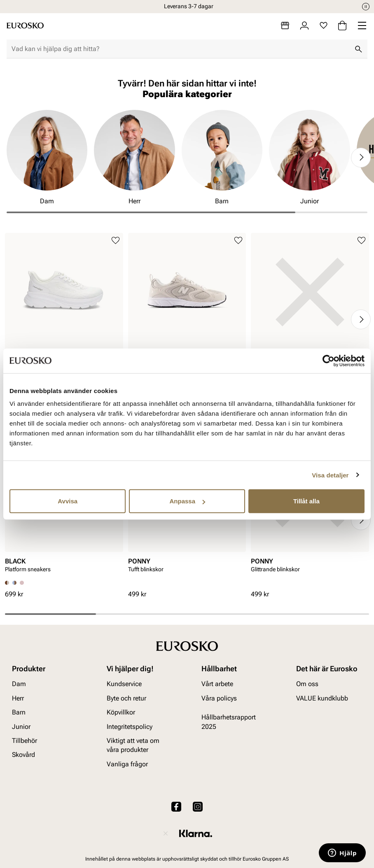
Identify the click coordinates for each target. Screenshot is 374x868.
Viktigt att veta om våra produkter (133, 745)
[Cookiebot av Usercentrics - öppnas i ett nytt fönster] (328, 361)
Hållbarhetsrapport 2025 (229, 722)
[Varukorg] (342, 26)
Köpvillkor (121, 713)
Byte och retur (126, 698)
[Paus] (366, 7)
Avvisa (68, 501)
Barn (19, 713)
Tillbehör (25, 741)
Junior (21, 727)
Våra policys (219, 698)
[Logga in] (304, 26)
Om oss (307, 684)
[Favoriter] (324, 26)
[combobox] (180, 49)
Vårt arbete (217, 684)
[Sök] (358, 49)
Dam (19, 684)
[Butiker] (285, 26)
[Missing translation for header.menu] (362, 26)
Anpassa (187, 501)
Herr (18, 698)
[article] (64, 305)
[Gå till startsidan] (25, 26)
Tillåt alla (306, 501)
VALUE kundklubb (322, 698)
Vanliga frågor (127, 764)
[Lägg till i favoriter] (116, 241)
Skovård (23, 755)
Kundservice (124, 684)
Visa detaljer (330, 475)
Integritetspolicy (130, 727)
